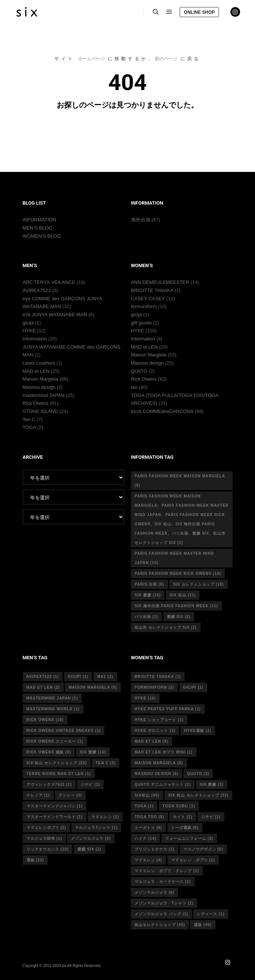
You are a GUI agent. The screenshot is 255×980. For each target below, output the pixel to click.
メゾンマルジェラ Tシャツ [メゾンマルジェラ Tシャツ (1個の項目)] (164, 903)
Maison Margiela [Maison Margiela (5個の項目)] (93, 687)
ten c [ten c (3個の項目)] (106, 763)
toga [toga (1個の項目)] (144, 806)
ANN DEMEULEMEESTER (160, 282)
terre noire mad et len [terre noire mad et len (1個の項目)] (59, 774)
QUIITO (139, 371)
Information (35, 339)
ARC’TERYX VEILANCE (49, 282)
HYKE (29, 331)
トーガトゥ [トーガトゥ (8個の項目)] (148, 828)
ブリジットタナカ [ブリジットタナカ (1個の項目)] (155, 849)
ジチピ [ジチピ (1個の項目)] (90, 784)
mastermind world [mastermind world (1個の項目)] (53, 709)
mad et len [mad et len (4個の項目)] (151, 741)
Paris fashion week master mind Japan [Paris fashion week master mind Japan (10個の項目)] (174, 558)
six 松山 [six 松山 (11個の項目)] (183, 595)
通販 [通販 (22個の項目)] (35, 860)
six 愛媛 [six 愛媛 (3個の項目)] (212, 784)
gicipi (28, 323)
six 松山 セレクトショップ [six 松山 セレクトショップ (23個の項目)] (57, 763)
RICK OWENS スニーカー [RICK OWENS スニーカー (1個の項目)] (55, 741)
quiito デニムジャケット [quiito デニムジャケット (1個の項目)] (163, 784)
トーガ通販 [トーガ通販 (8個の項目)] (185, 828)
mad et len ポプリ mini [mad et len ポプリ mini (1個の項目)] (164, 752)
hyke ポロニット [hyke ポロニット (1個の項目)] (155, 731)
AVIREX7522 (37, 290)
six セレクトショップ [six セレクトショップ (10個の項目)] (198, 584)
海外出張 (141, 220)
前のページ (166, 59)
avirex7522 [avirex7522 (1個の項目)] (43, 677)
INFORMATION (40, 220)
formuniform (144, 306)
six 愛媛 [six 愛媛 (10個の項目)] (148, 595)
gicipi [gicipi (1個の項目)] (78, 677)
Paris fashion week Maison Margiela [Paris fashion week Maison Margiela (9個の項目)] (180, 481)
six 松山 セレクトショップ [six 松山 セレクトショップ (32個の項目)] (198, 795)
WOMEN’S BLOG (42, 236)
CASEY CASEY (148, 299)
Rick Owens (36, 403)
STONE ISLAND (40, 411)
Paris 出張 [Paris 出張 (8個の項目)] (149, 584)
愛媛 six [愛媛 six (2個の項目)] (179, 617)
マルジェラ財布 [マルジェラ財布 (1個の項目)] (44, 838)
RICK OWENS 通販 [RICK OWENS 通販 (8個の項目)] (49, 752)
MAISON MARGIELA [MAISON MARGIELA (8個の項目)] (159, 763)
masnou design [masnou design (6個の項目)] (157, 774)
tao (134, 387)
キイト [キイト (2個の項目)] (183, 817)
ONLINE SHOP (199, 12)
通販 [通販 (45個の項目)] (203, 925)
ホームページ (91, 59)
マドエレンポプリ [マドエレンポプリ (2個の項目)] (46, 828)
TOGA (29, 427)
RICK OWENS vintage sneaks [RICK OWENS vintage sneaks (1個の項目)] (64, 731)
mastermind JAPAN (44, 395)
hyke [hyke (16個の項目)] (145, 698)
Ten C (29, 419)
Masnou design (39, 387)
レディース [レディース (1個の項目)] (211, 914)
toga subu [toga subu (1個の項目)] (179, 806)
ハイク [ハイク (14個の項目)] (146, 838)
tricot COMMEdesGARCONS (162, 411)
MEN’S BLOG (38, 228)
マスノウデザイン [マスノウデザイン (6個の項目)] (203, 849)
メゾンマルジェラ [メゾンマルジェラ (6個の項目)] (155, 892)
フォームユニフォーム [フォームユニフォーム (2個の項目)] (189, 838)
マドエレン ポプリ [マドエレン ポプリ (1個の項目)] (193, 860)
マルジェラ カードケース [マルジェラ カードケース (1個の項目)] (163, 882)
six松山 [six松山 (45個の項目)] (147, 795)
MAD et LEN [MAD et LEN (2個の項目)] (43, 687)
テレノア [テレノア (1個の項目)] (38, 795)
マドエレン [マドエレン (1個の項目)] (105, 817)
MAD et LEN (36, 371)
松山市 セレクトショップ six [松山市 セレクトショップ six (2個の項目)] (166, 627)
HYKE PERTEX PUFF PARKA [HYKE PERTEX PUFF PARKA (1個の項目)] (168, 709)
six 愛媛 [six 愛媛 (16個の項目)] (93, 752)
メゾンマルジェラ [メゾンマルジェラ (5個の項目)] (91, 838)
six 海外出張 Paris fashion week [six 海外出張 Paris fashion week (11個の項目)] (176, 606)
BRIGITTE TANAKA (152, 290)
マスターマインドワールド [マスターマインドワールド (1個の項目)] (55, 817)
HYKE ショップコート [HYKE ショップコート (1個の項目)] (159, 720)
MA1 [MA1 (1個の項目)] (105, 677)
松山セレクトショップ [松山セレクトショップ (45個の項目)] (160, 925)
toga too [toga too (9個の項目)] (149, 817)
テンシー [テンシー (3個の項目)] (70, 795)
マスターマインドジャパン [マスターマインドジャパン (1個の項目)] (55, 806)
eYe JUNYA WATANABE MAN (55, 315)
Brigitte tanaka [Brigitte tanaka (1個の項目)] (158, 677)
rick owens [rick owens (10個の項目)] (45, 720)
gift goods (141, 323)
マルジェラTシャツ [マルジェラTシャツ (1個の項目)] (96, 828)
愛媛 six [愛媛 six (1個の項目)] (89, 849)
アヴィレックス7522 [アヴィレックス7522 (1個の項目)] (49, 784)
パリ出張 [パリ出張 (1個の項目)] (146, 617)
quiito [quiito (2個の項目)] (198, 774)
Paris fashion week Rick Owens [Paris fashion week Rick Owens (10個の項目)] (178, 574)
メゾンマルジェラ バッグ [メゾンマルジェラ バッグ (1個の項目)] (161, 914)
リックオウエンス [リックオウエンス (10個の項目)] (48, 849)
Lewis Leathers (39, 363)
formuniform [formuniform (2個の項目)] (154, 687)
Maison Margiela (40, 379)
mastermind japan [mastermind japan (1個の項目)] (52, 698)
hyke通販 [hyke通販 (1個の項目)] (198, 731)
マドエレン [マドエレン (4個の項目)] (148, 860)
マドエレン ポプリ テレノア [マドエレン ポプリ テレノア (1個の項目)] (167, 871)
